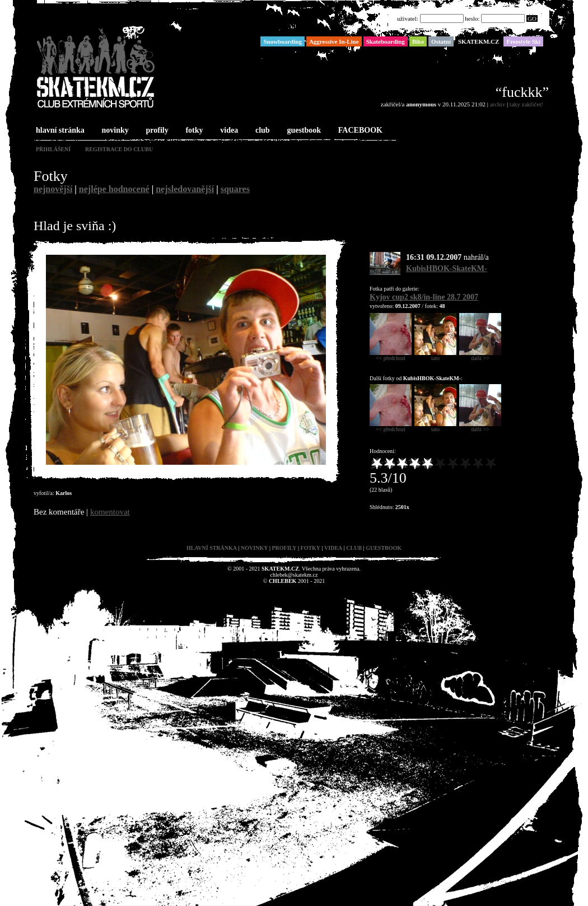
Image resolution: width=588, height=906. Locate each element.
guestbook (303, 131)
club (262, 131)
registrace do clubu (119, 149)
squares (235, 189)
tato (435, 356)
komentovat (110, 512)
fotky (193, 131)
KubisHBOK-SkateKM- (447, 268)
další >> (480, 356)
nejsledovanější (185, 189)
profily (156, 131)
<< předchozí (391, 356)
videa (228, 131)
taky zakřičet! (526, 104)
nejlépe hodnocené (114, 189)
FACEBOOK (359, 131)
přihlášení (53, 149)
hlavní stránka (59, 131)
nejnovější (53, 189)
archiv (498, 104)
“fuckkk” (522, 92)
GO (532, 18)
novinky (114, 131)
